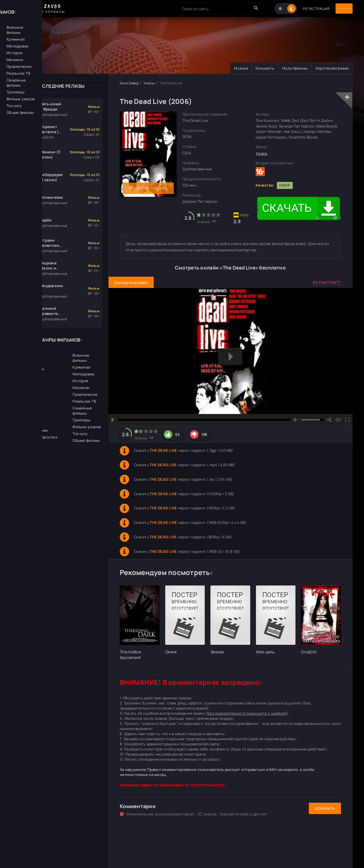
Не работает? (327, 283)
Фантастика (28, 396)
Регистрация (294, 9)
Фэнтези (25, 403)
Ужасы (149, 83)
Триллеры (81, 420)
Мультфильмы (289, 68)
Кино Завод (129, 83)
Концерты (255, 68)
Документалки (31, 369)
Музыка (227, 68)
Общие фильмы (86, 441)
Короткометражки (330, 68)
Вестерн (25, 355)
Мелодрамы (83, 374)
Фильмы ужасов (87, 427)
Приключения (85, 395)
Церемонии (28, 362)
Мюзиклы (81, 388)
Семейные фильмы (82, 411)
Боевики (25, 390)
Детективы (27, 424)
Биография (27, 383)
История (80, 381)
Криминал (81, 367)
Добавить (325, 809)
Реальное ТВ (84, 401)
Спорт (23, 417)
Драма (23, 376)
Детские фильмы (33, 430)
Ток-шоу (80, 434)
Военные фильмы (81, 358)
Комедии (25, 410)
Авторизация (333, 9)
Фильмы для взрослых (37, 437)
